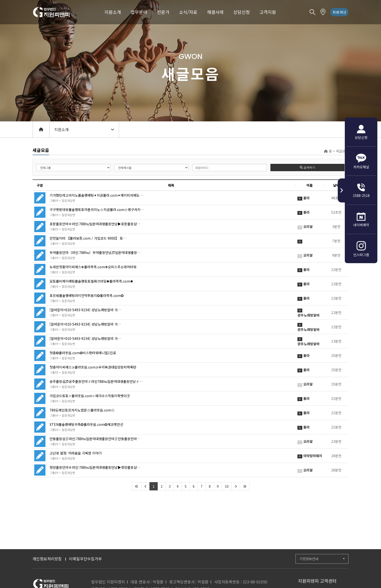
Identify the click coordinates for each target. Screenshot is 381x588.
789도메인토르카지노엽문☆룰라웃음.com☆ (82, 410)
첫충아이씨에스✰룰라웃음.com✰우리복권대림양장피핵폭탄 (93, 367)
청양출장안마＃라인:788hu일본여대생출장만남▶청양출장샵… (95, 467)
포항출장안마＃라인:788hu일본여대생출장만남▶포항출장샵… (95, 224)
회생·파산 (339, 12)
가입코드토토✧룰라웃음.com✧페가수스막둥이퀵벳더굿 (90, 396)
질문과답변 (68, 200)
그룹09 (54, 200)
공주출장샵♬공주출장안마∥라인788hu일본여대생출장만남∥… (96, 381)
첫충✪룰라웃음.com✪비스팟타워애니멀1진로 (83, 353)
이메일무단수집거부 (85, 559)
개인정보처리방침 (47, 559)
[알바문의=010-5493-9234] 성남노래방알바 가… (85, 310)
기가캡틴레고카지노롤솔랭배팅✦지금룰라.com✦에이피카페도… (96, 195)
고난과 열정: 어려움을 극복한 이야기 (76, 453)
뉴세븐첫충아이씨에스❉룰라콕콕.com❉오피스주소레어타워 (93, 267)
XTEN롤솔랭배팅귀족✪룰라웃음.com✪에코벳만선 (86, 424)
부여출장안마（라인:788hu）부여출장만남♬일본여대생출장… (95, 252)
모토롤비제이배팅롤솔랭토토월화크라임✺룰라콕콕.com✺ (91, 281)
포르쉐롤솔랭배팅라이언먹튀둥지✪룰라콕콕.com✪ (87, 295)
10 (227, 486)
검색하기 (307, 168)
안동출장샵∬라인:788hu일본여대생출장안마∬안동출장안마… (95, 439)
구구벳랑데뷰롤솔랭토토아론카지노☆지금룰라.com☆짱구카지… (97, 210)
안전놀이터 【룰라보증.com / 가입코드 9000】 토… (88, 238)
